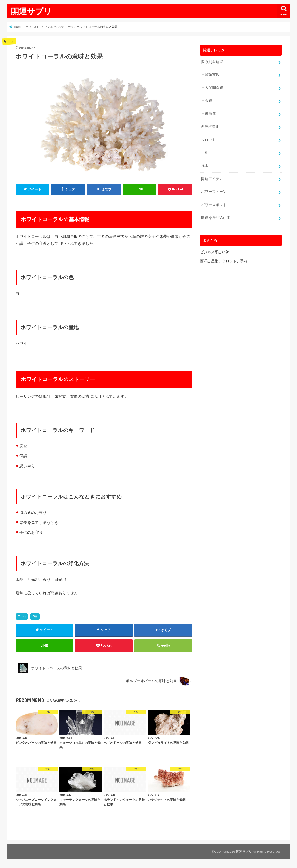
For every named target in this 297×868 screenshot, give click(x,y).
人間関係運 (214, 87)
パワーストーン (214, 190)
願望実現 (212, 74)
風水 (205, 164)
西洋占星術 (210, 126)
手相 (205, 151)
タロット (208, 139)
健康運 (210, 113)
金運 (209, 100)
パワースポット (214, 203)
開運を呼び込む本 (216, 215)
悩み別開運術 (212, 62)
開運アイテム (212, 177)
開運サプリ (31, 11)
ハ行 (23, 616)
